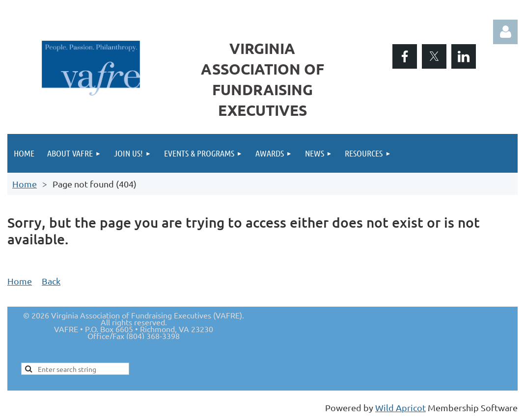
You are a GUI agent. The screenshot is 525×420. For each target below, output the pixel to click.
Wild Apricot (401, 407)
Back (51, 281)
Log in (505, 32)
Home (25, 184)
